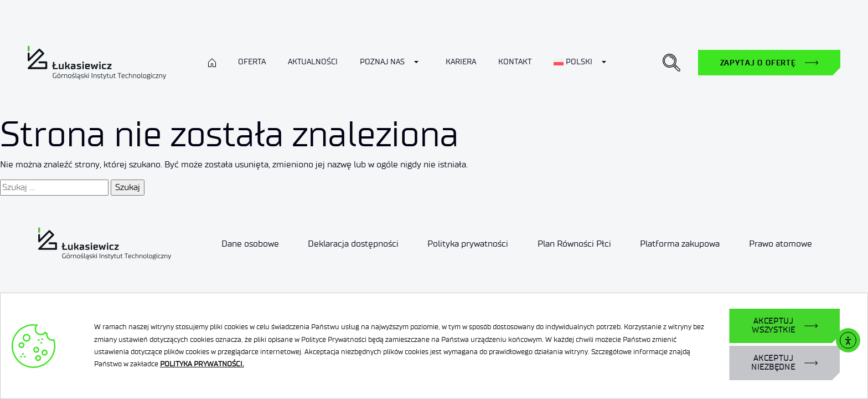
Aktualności (313, 62)
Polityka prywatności (468, 244)
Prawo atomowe (781, 244)
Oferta (252, 62)
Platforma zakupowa (680, 244)
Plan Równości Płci (574, 244)
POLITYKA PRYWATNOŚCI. (202, 364)
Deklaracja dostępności (353, 244)
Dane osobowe (250, 244)
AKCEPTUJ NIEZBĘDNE (773, 363)
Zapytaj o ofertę (758, 63)
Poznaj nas (382, 62)
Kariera (461, 62)
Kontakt (515, 62)
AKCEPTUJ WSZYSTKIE (774, 326)
